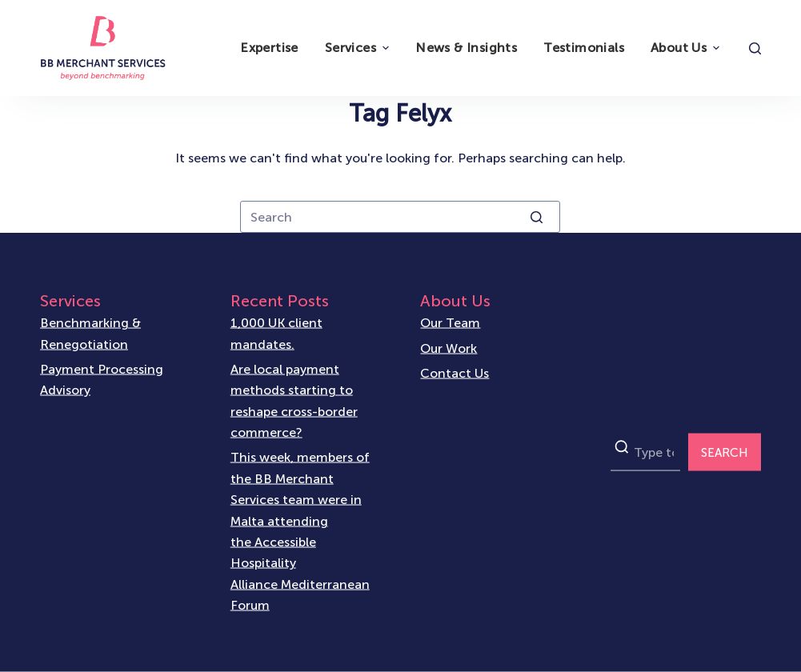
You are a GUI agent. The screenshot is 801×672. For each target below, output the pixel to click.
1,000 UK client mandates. (276, 333)
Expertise (269, 48)
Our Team (450, 323)
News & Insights (466, 48)
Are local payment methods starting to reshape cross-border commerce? (294, 401)
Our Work (449, 348)
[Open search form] (755, 48)
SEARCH (725, 452)
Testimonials (584, 48)
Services (359, 48)
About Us (687, 48)
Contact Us (455, 372)
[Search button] (536, 217)
